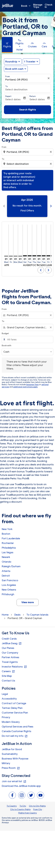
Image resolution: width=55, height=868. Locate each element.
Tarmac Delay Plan (12, 708)
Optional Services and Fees (18, 727)
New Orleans (9, 590)
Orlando (7, 562)
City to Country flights (20, 809)
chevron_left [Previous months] (4, 206)
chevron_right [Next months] (51, 206)
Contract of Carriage (14, 703)
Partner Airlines (10, 657)
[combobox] (28, 152)
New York (7, 529)
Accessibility (9, 699)
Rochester (8, 543)
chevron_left (41, 270)
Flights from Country (28, 813)
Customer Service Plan (15, 713)
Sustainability (10, 754)
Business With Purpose (15, 759)
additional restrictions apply (25, 387)
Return (33, 96)
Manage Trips (38, 6)
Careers (8, 671)
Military (6, 763)
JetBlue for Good (12, 749)
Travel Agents (10, 662)
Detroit (6, 576)
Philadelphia (9, 548)
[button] (31, 62)
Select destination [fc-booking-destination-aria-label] (16, 89)
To (6, 86)
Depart (8, 96)
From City (38, 809)
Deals (17, 615)
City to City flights (37, 806)
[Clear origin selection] (51, 152)
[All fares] (29, 339)
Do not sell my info (15, 736)
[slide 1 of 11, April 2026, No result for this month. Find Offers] (27, 206)
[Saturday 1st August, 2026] (25, 256)
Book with (7, 346)
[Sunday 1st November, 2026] (39, 256)
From (8, 76)
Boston (6, 534)
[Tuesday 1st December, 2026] (44, 256)
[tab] (7, 45)
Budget (5, 333)
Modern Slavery (11, 722)
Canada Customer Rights (16, 731)
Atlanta (6, 571)
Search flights (28, 110)
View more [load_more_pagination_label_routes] (28, 602)
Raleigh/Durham (11, 566)
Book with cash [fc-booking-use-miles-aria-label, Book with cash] (14, 69)
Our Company (10, 653)
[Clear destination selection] (51, 164)
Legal (5, 694)
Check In (49, 6)
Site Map (7, 676)
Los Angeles (9, 585)
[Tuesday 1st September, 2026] (30, 256)
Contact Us (8, 681)
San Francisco (10, 580)
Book (27, 6)
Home (5, 615)
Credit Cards (9, 639)
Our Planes (8, 648)
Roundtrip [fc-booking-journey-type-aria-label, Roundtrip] (11, 62)
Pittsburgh (8, 594)
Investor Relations (14, 667)
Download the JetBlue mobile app (21, 786)
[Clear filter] (49, 78)
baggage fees (32, 385)
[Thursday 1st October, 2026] (34, 256)
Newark (6, 557)
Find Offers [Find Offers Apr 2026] (27, 211)
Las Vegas (8, 552)
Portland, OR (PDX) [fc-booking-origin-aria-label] (16, 80)
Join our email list (14, 781)
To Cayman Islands (37, 615)
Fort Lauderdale (11, 538)
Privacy (6, 717)
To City (23, 806)
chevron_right (48, 270)
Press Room (11, 768)
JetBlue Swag (12, 643)
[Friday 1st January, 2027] (48, 256)
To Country (12, 806)
